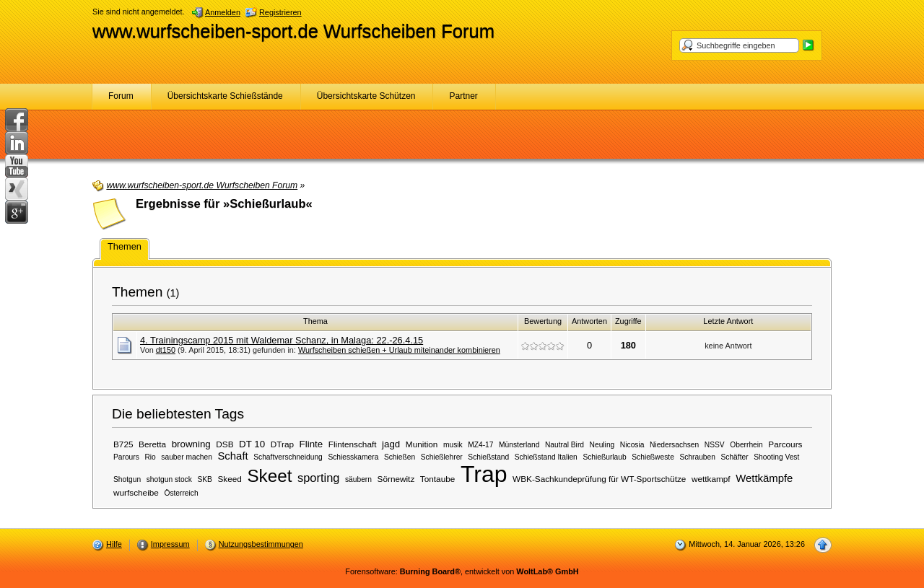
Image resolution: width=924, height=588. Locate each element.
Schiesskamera (353, 457)
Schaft (232, 456)
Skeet (269, 476)
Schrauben (697, 457)
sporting (318, 478)
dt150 (166, 350)
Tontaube (437, 479)
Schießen (400, 457)
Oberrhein (746, 445)
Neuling (602, 445)
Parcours (785, 444)
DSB (225, 444)
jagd (391, 444)
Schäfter (734, 457)
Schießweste (653, 457)
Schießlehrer (442, 457)
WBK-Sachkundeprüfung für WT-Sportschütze (599, 479)
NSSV (715, 445)
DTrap (282, 444)
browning (191, 444)
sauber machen (187, 457)
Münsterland (519, 445)
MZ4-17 (480, 445)
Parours (126, 457)
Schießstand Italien (546, 457)
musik (453, 445)
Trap (484, 474)
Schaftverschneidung (288, 457)
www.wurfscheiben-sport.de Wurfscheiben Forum (293, 31)
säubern (358, 479)
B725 (123, 444)
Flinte (311, 444)
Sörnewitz (396, 479)
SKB (204, 479)
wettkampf (711, 479)
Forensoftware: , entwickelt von (462, 571)
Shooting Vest (776, 457)
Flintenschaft (353, 444)
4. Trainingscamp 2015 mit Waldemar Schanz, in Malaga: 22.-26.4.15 (282, 340)
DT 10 (252, 444)
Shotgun (127, 479)
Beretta (152, 444)
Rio (150, 457)
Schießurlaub (604, 457)
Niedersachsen (674, 445)
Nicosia (632, 445)
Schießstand (488, 457)
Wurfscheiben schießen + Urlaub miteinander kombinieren (399, 350)
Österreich (181, 493)
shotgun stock (169, 479)
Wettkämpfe (764, 478)
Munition (422, 444)
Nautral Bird (565, 445)
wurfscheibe (136, 492)
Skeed (229, 479)
